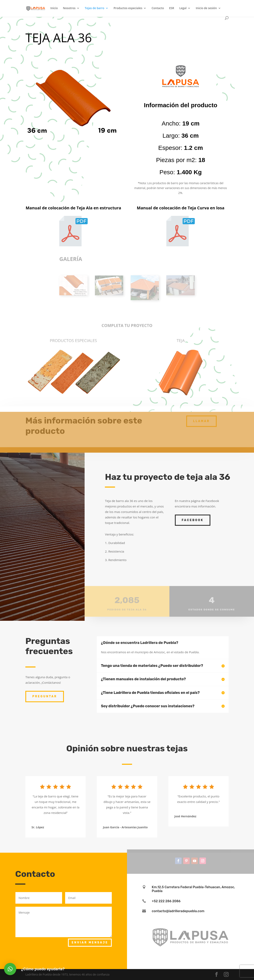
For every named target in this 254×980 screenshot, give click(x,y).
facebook (193, 520)
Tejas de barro (95, 8)
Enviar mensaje (90, 943)
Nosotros (69, 8)
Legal (183, 8)
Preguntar (45, 696)
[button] (10, 969)
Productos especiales (128, 8)
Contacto (158, 8)
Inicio (54, 8)
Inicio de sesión (206, 8)
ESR (172, 8)
